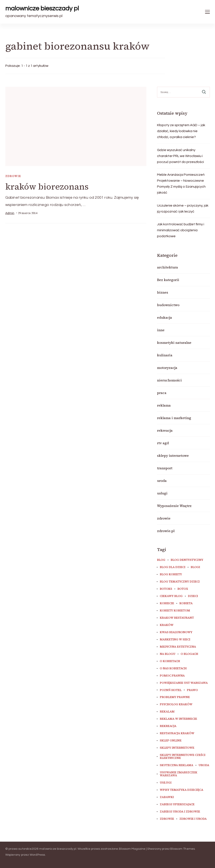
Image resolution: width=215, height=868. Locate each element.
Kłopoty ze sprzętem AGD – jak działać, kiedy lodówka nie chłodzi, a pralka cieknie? (181, 131)
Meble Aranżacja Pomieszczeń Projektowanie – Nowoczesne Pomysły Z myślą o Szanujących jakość (181, 184)
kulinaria (165, 355)
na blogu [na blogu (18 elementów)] (168, 654)
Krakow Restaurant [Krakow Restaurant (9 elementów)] (177, 618)
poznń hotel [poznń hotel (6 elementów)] (171, 690)
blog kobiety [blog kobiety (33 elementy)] (171, 574)
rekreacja (165, 430)
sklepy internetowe (173, 455)
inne (161, 330)
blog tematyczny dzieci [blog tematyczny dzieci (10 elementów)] (180, 582)
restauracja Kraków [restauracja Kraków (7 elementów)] (177, 733)
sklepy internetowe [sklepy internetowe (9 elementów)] (177, 748)
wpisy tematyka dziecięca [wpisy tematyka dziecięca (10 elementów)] (182, 790)
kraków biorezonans (47, 187)
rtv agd (163, 443)
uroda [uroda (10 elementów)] (204, 765)
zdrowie (13, 176)
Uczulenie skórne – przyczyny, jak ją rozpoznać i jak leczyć (183, 208)
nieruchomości (169, 380)
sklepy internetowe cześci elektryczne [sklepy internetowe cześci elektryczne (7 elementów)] (183, 757)
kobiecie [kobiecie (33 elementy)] (167, 603)
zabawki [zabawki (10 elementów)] (167, 797)
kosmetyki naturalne (174, 343)
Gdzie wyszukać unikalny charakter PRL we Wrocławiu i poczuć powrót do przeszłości (180, 156)
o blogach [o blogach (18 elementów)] (189, 654)
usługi (162, 493)
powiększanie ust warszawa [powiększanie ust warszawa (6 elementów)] (184, 683)
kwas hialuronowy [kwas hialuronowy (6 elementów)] (176, 632)
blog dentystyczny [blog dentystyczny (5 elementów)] (187, 560)
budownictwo (168, 305)
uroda (162, 481)
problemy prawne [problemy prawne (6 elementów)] (175, 697)
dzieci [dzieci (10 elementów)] (193, 596)
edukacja (164, 317)
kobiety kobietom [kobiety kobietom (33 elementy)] (175, 611)
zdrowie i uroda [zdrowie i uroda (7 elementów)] (193, 819)
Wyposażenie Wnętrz (174, 506)
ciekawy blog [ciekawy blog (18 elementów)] (171, 596)
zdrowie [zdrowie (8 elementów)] (167, 819)
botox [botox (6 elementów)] (183, 589)
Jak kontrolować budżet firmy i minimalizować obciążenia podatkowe (181, 230)
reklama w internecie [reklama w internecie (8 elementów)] (178, 719)
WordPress (37, 855)
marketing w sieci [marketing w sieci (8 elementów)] (175, 640)
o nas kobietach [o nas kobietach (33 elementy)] (173, 668)
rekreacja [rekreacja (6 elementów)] (168, 726)
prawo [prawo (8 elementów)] (192, 690)
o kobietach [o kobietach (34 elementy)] (170, 661)
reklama (164, 405)
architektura (167, 267)
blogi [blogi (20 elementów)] (195, 567)
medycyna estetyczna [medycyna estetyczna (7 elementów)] (178, 647)
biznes (163, 292)
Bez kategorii (168, 280)
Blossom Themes (183, 849)
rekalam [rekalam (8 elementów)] (167, 712)
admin (10, 213)
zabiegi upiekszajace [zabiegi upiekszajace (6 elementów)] (177, 804)
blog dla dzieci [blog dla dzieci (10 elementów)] (173, 567)
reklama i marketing (174, 418)
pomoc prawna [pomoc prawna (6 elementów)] (172, 676)
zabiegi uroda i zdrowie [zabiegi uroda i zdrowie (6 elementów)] (180, 812)
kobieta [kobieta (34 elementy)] (186, 603)
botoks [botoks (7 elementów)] (166, 589)
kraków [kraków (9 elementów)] (167, 625)
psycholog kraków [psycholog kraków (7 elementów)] (176, 704)
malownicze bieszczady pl (42, 8)
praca (162, 393)
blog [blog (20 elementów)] (161, 560)
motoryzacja (167, 368)
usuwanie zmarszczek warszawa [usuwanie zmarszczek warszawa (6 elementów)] (179, 774)
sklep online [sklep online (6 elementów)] (171, 741)
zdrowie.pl (166, 531)
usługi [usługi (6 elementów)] (166, 783)
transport (165, 468)
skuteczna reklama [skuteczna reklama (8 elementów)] (177, 765)
